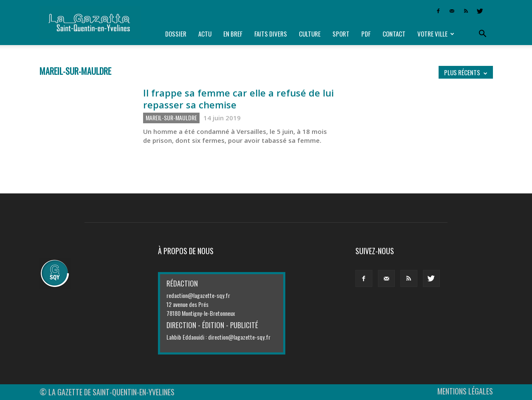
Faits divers (271, 34)
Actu (205, 34)
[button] (483, 34)
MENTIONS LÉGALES (465, 391)
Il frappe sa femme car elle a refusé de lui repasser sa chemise (238, 99)
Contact (394, 34)
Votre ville (436, 34)
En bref (233, 34)
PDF (366, 34)
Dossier (176, 34)
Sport (341, 34)
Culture (310, 34)
